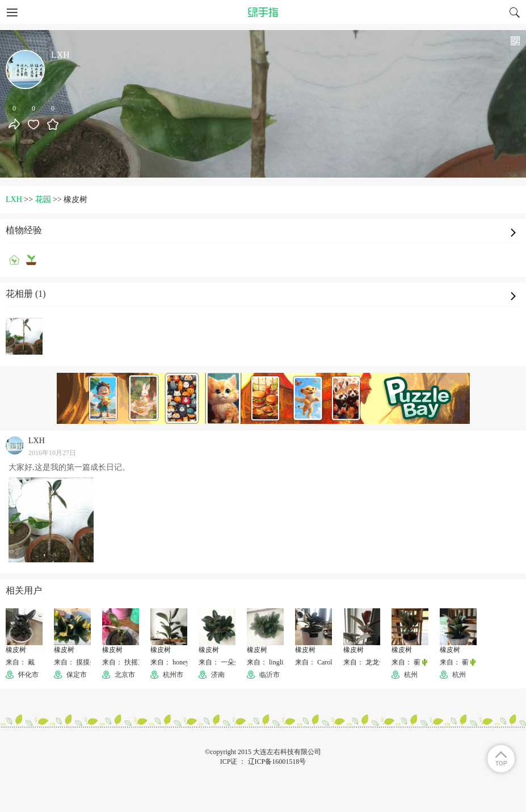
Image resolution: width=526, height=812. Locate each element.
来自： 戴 (20, 662)
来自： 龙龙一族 (368, 662)
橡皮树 (16, 650)
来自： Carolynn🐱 (323, 662)
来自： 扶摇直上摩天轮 (137, 662)
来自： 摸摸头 (75, 662)
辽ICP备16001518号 (277, 761)
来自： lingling (268, 662)
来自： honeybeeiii (177, 662)
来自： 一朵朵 (220, 662)
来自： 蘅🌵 (410, 662)
